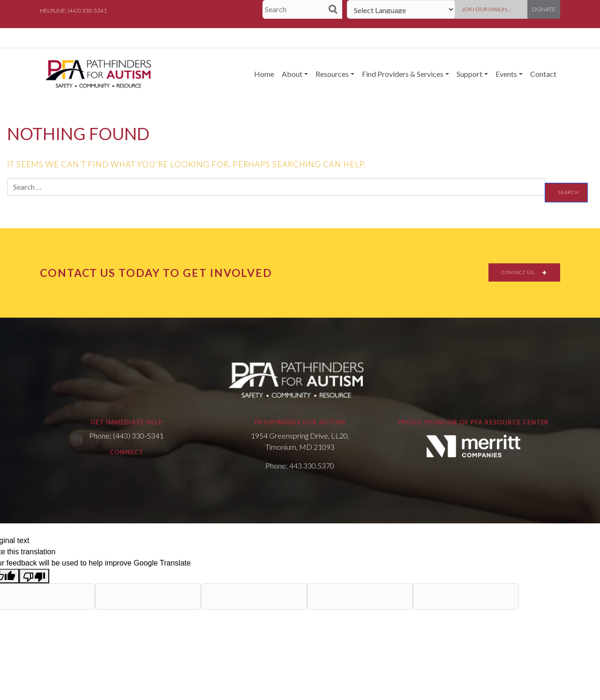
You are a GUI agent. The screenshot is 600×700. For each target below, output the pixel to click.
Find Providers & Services (403, 74)
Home (264, 74)
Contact (543, 74)
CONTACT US (524, 272)
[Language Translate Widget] (401, 9)
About (292, 74)
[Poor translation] (34, 576)
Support (469, 74)
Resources (332, 74)
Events (506, 74)
